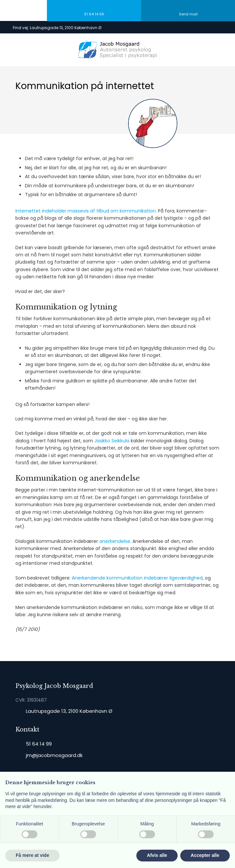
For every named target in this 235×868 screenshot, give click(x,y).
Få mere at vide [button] (32, 855)
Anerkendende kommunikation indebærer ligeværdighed (137, 578)
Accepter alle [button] (205, 855)
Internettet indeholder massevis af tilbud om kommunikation (86, 211)
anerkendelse (115, 541)
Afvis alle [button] (157, 855)
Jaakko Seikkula (112, 441)
